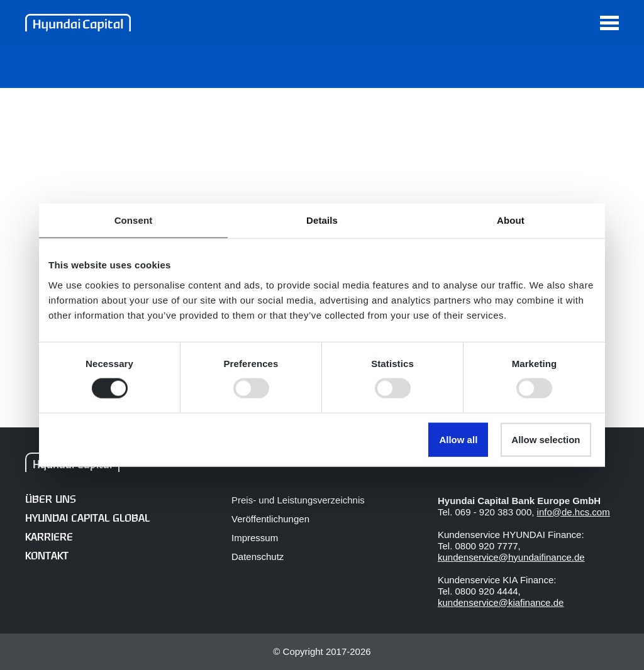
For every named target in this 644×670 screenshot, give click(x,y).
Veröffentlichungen (270, 519)
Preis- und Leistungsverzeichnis (298, 500)
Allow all (458, 439)
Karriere (49, 538)
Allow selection (546, 439)
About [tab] (511, 220)
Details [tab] (322, 220)
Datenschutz (258, 557)
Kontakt (47, 557)
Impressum (255, 538)
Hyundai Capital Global (87, 519)
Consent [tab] (134, 220)
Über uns (50, 500)
